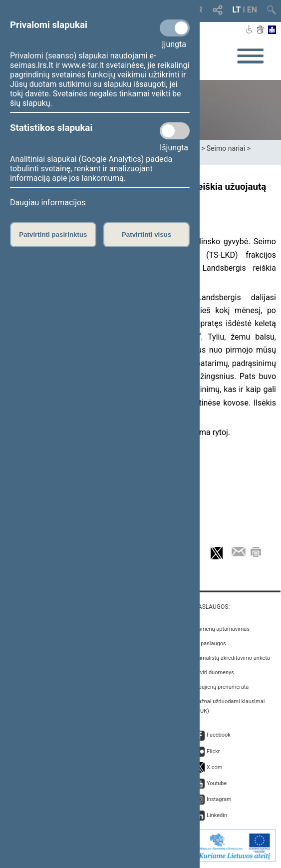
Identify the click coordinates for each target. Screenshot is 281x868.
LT (237, 10)
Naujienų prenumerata (222, 687)
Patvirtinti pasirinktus (53, 234)
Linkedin (217, 815)
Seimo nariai (226, 148)
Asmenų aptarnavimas (222, 629)
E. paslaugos (210, 644)
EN (252, 10)
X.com (214, 767)
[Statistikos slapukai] (175, 131)
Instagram (219, 799)
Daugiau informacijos (48, 203)
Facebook (219, 735)
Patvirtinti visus (146, 234)
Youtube (217, 783)
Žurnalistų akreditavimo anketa (232, 658)
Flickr (213, 751)
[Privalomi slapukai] (175, 28)
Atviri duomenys (214, 672)
